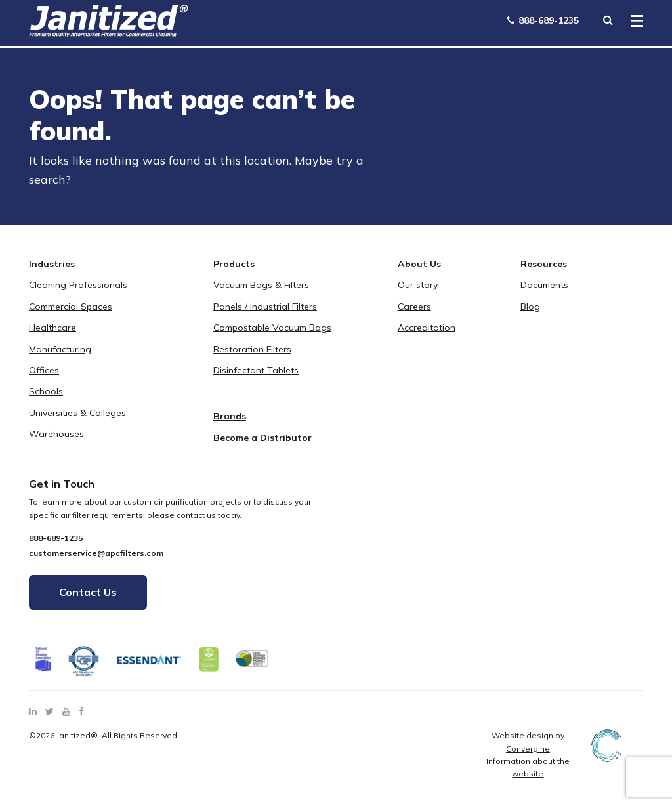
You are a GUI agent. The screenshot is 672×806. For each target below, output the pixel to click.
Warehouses (56, 434)
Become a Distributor (262, 438)
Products (234, 264)
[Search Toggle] (608, 20)
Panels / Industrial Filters (265, 307)
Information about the (528, 767)
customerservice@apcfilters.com (96, 553)
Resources (544, 264)
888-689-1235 (543, 20)
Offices (44, 370)
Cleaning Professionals (78, 285)
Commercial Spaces (71, 307)
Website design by (528, 742)
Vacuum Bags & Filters (261, 285)
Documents (544, 285)
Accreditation (427, 328)
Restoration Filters (252, 349)
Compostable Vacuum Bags (272, 328)
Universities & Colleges (77, 413)
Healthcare (52, 328)
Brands (230, 416)
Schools (46, 391)
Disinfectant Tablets (256, 370)
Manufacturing (60, 349)
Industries (52, 264)
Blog (530, 307)
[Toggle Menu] (633, 22)
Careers (414, 307)
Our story (418, 285)
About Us (419, 264)
